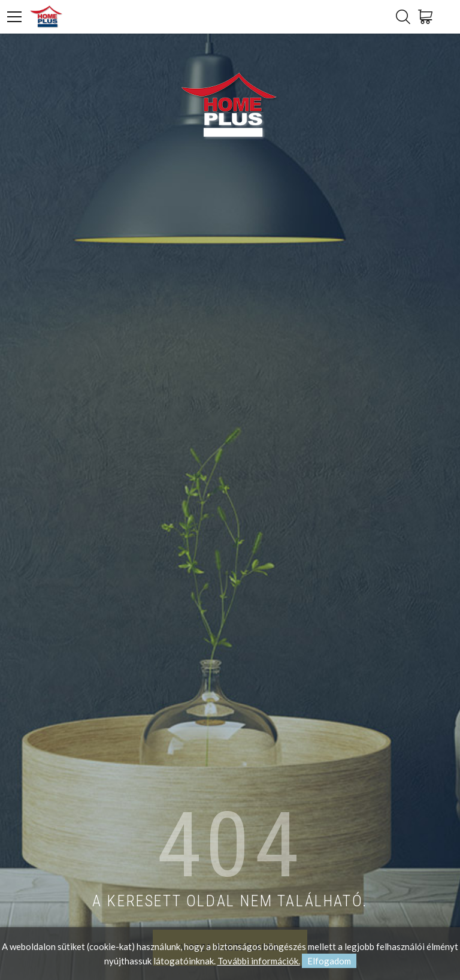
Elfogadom (329, 961)
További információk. (259, 961)
